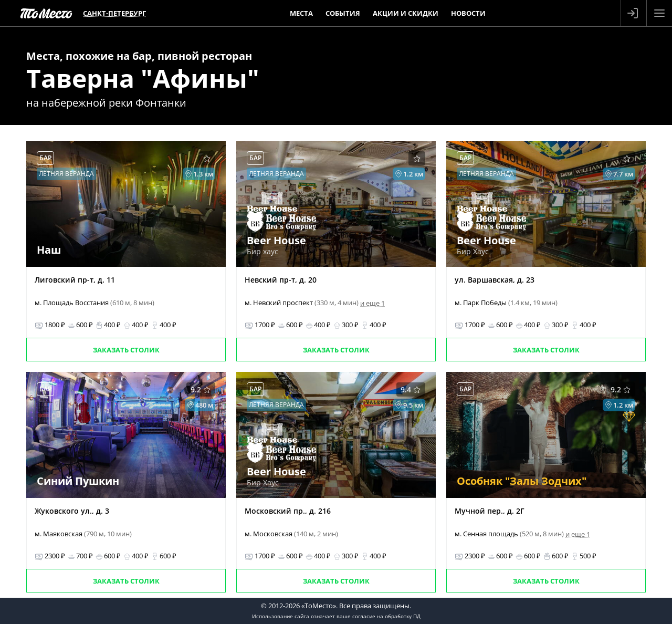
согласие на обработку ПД (386, 616)
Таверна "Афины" (143, 78)
